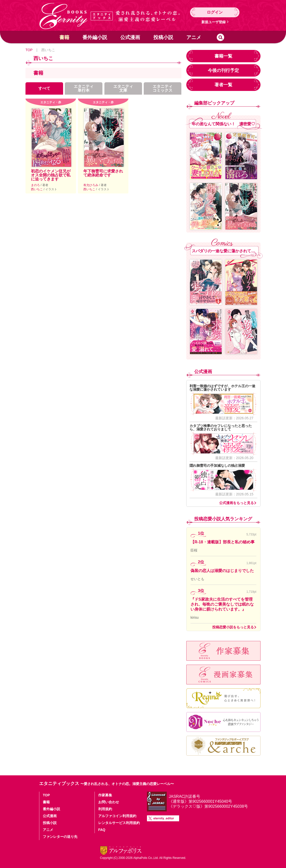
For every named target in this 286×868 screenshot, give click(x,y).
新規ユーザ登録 (214, 22)
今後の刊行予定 (223, 70)
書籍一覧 (223, 56)
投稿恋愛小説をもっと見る (233, 627)
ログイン (215, 12)
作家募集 (105, 795)
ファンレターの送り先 (60, 837)
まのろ (36, 185)
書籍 (64, 37)
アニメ (194, 37)
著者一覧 (223, 85)
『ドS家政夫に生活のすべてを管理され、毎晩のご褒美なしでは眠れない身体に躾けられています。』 (222, 604)
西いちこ (37, 189)
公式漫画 (130, 37)
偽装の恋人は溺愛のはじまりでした (222, 571)
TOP (29, 50)
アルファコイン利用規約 (117, 816)
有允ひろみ (91, 185)
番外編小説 (95, 37)
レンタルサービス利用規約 (119, 823)
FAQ (102, 830)
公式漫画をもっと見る (237, 503)
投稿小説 (163, 37)
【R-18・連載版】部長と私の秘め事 (223, 542)
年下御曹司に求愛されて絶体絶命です (103, 173)
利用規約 (105, 809)
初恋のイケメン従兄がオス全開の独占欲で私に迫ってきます (51, 175)
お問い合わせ (109, 802)
